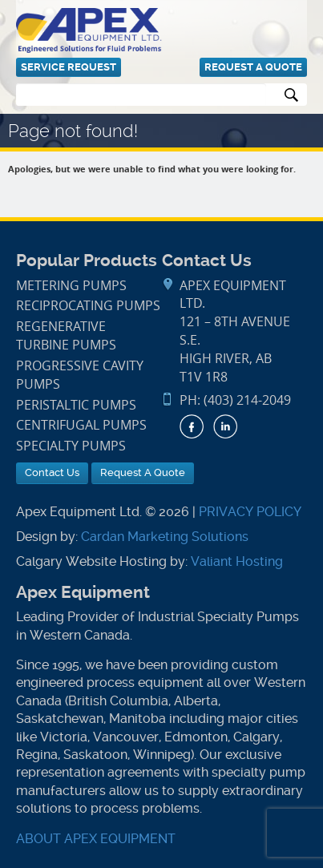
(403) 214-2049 (247, 400)
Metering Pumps (71, 286)
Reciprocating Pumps (88, 306)
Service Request (69, 67)
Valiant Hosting (237, 561)
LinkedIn (225, 426)
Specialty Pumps (71, 446)
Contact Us (52, 472)
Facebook (192, 426)
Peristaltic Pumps (76, 405)
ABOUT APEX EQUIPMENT (96, 839)
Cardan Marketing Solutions (165, 537)
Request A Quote (253, 67)
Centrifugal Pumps (81, 425)
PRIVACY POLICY (250, 512)
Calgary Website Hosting (91, 561)
